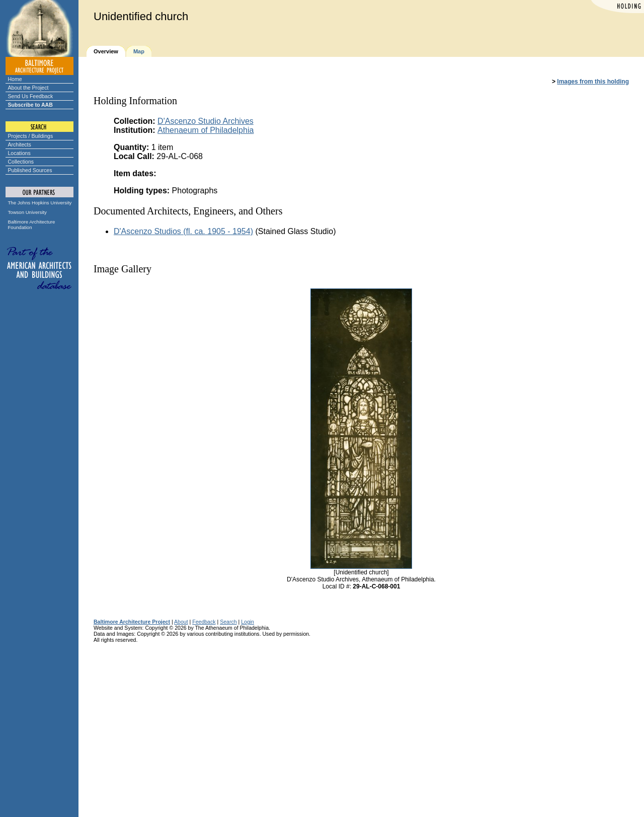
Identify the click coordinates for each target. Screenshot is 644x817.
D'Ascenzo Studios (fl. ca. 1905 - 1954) (183, 231)
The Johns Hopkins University (40, 203)
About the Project (28, 88)
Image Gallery (123, 269)
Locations (19, 153)
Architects (20, 144)
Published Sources (30, 170)
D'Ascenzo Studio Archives (206, 121)
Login (248, 622)
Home (15, 79)
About (181, 622)
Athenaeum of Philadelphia (206, 130)
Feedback (204, 622)
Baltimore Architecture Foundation (32, 225)
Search (228, 622)
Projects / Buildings (31, 136)
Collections (21, 162)
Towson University (27, 212)
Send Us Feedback (31, 96)
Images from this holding (593, 82)
